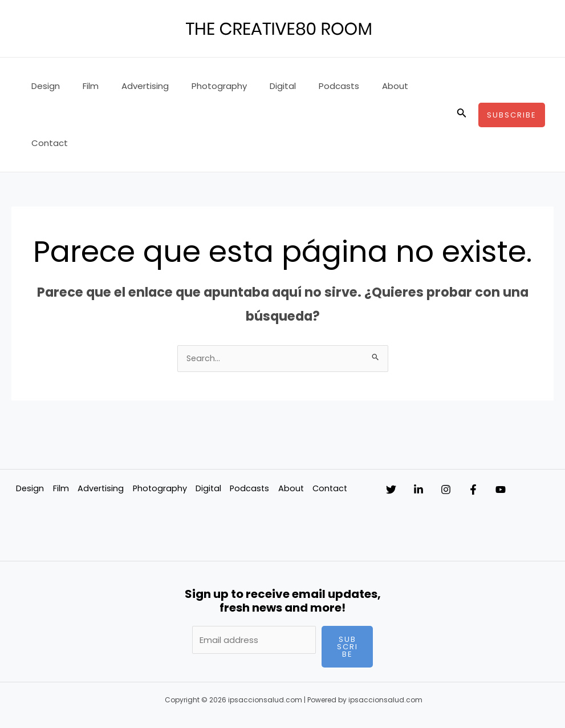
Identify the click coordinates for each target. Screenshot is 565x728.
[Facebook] (507, 434)
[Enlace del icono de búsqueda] (462, 86)
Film (82, 86)
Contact (407, 86)
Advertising (131, 86)
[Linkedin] (430, 434)
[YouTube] (546, 434)
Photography (199, 86)
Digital (257, 86)
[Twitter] (391, 434)
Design (43, 86)
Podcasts (308, 86)
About (358, 86)
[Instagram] (469, 434)
